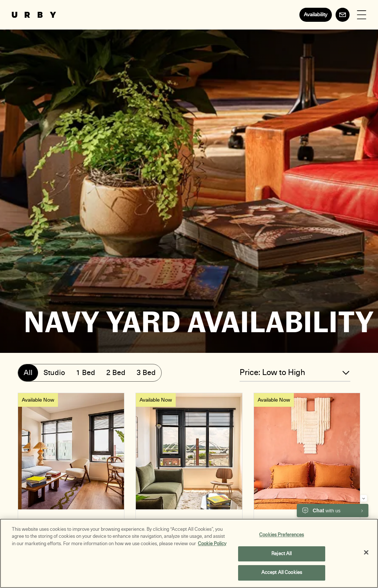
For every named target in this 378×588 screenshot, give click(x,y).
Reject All (281, 556)
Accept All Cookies (282, 575)
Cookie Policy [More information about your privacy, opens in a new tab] (212, 546)
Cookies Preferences (281, 537)
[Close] (366, 554)
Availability (316, 15)
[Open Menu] (362, 15)
